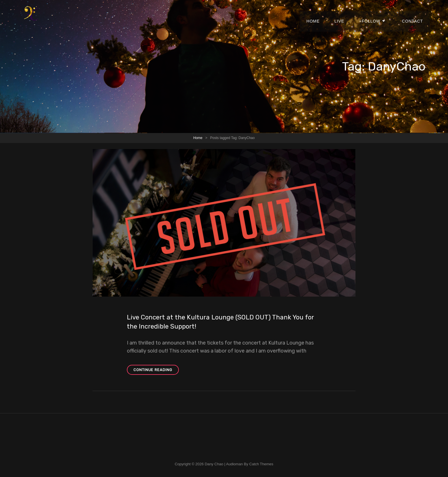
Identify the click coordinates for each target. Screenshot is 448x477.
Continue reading (156, 371)
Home (322, 14)
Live (346, 14)
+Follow (375, 14)
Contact (413, 14)
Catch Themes (261, 464)
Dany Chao (214, 464)
